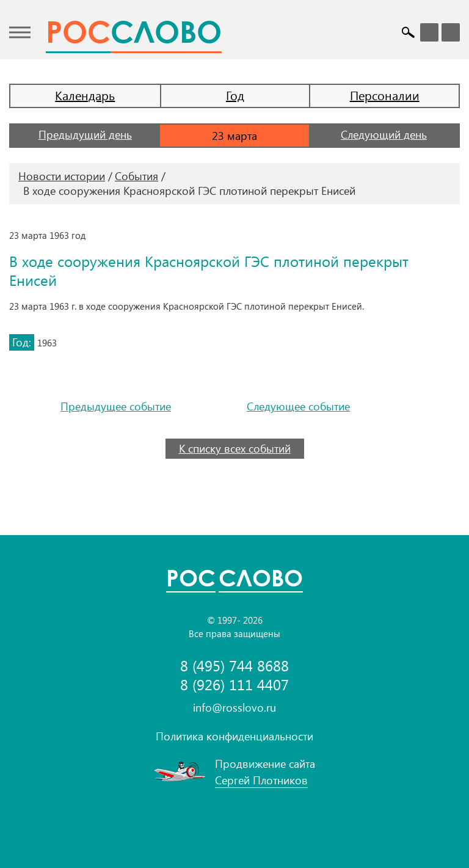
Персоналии (385, 95)
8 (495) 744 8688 (234, 666)
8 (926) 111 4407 (234, 684)
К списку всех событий (235, 448)
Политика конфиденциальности (234, 736)
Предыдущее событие (116, 407)
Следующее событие (298, 407)
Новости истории (62, 176)
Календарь (85, 95)
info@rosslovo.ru (234, 707)
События (136, 176)
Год (235, 95)
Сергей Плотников (261, 780)
